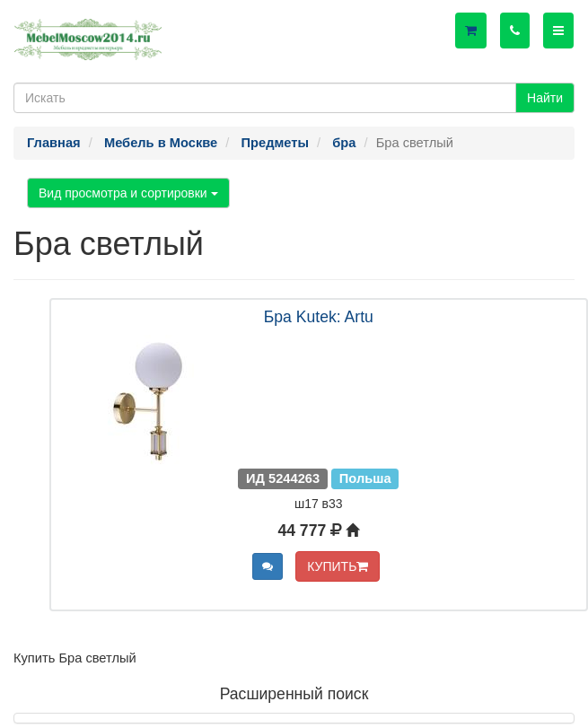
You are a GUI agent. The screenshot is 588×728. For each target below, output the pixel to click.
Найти (545, 98)
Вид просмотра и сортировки (128, 193)
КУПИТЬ (338, 566)
